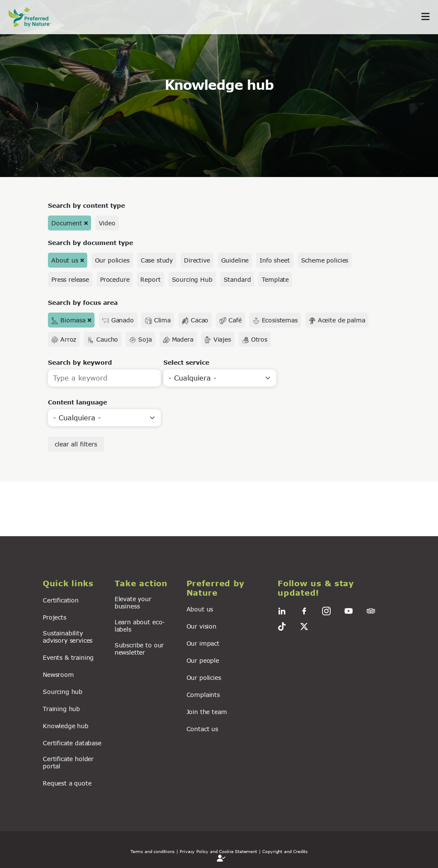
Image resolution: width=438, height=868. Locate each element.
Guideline (235, 260)
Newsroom (58, 675)
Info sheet (275, 260)
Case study (157, 260)
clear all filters (76, 444)
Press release (70, 279)
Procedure (115, 279)
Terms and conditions (152, 851)
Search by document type (90, 243)
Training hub (61, 709)
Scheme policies (325, 260)
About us (65, 260)
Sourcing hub (63, 692)
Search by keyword (80, 362)
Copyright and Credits (285, 851)
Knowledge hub (66, 726)
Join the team (207, 712)
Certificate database (72, 743)
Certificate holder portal (68, 762)
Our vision (201, 626)
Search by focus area (83, 303)
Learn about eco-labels (140, 626)
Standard (237, 279)
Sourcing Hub (192, 279)
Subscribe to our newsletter (139, 649)
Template (275, 279)
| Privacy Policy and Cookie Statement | (219, 851)
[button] (74, 584)
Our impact (203, 643)
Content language (77, 402)
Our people (203, 660)
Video (107, 223)
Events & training (68, 657)
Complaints (203, 695)
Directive (197, 260)
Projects (55, 617)
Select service (186, 362)
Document (67, 223)
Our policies (112, 260)
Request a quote (67, 783)
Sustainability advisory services (68, 637)
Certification (61, 600)
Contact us (202, 729)
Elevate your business (133, 602)
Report (150, 279)
